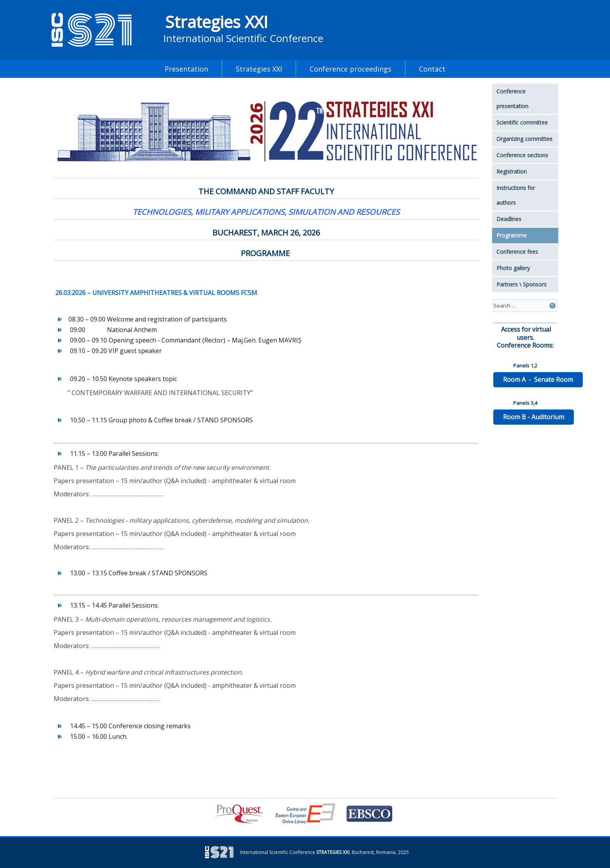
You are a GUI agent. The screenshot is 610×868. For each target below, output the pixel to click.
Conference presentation (512, 99)
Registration (512, 171)
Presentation (186, 69)
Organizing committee (524, 139)
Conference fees (517, 252)
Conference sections (522, 155)
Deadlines (509, 219)
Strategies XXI (216, 22)
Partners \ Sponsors (521, 284)
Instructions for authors (516, 195)
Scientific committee (522, 122)
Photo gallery (513, 268)
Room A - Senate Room (538, 380)
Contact (432, 69)
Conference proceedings (351, 69)
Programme (512, 235)
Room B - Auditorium (534, 417)
